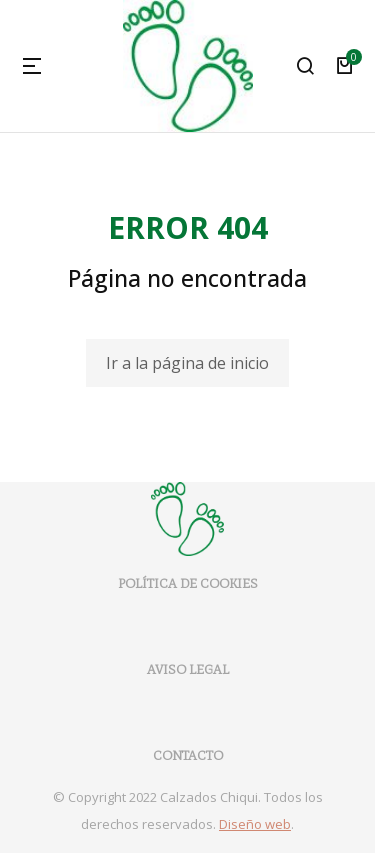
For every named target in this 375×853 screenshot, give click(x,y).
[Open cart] (345, 66)
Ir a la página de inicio (187, 363)
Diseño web (255, 824)
